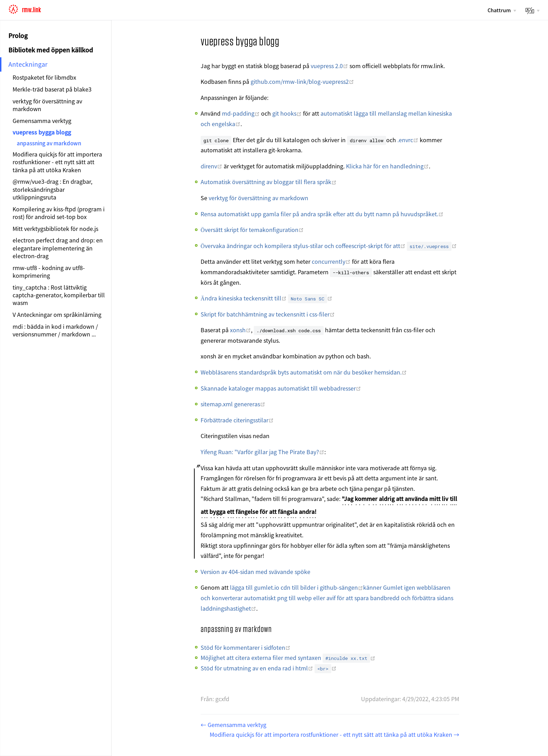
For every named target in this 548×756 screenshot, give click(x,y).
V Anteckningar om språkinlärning (57, 314)
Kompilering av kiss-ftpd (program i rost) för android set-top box (59, 213)
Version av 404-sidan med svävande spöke (255, 572)
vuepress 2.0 (329, 66)
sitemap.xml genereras (233, 404)
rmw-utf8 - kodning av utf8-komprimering (49, 271)
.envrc (408, 140)
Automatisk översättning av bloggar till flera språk (269, 182)
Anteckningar (28, 64)
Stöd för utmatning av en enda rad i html (257, 668)
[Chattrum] (502, 10)
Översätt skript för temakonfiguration (252, 230)
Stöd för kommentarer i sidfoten (246, 647)
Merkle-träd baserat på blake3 (52, 89)
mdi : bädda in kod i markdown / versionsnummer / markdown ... (55, 330)
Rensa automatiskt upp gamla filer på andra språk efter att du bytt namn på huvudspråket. (322, 214)
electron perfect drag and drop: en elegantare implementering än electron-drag (58, 248)
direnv (211, 166)
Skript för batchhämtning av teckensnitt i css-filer (268, 314)
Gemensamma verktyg (42, 121)
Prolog (18, 35)
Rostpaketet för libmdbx (44, 77)
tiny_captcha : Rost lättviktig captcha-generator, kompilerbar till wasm (59, 295)
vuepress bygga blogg (42, 132)
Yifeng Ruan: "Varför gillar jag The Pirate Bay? (262, 452)
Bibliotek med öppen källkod (51, 50)
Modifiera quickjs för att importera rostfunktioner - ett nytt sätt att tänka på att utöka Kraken (57, 162)
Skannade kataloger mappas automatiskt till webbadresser (281, 388)
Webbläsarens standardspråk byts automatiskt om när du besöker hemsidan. (304, 372)
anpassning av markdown (49, 143)
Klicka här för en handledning (387, 166)
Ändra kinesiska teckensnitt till (244, 298)
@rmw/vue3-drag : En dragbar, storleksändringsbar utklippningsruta (52, 189)
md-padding (241, 113)
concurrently (331, 261)
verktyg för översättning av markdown (47, 105)
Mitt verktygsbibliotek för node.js (55, 228)
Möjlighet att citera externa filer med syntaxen (288, 657)
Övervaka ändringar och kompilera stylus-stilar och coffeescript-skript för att (303, 246)
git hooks (287, 113)
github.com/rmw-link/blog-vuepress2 (302, 81)
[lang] (532, 11)
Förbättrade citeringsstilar (237, 420)
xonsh (240, 330)
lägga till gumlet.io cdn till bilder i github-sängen (297, 587)
